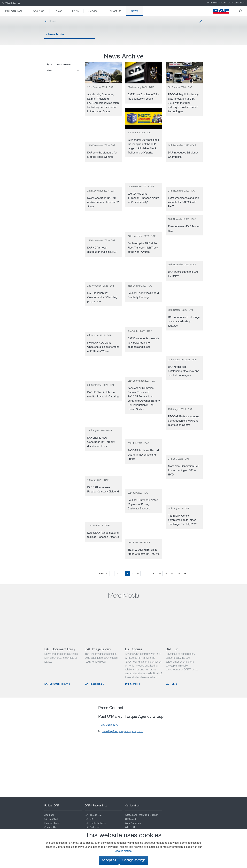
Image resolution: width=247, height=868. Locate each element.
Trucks (58, 11)
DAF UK (89, 819)
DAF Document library (56, 684)
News (135, 11)
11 (166, 574)
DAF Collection (236, 3)
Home (50, 21)
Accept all (109, 860)
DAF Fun (170, 684)
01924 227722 (11, 3)
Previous (103, 574)
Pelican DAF (14, 11)
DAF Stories (131, 684)
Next (186, 574)
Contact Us (114, 11)
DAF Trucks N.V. (93, 815)
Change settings (134, 860)
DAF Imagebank (93, 684)
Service (93, 11)
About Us (39, 11)
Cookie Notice (123, 851)
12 (172, 574)
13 (178, 574)
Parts (75, 11)
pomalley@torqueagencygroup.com (122, 732)
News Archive (55, 34)
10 (159, 574)
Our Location (51, 819)
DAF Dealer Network (95, 823)
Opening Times (52, 823)
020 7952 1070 (110, 725)
